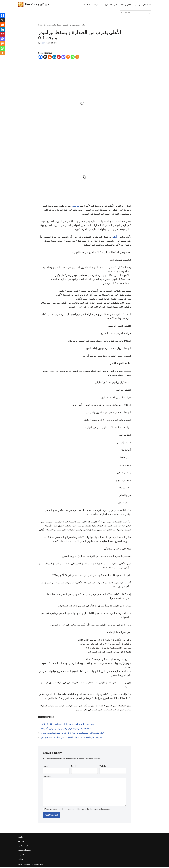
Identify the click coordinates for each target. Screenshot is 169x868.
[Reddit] (50, 57)
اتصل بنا (21, 855)
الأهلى (84, 25)
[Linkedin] (54, 57)
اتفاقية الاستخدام (24, 846)
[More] (77, 57)
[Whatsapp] (73, 57)
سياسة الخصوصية (25, 851)
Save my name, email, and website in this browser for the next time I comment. (78, 810)
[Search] (133, 13)
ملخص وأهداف (126, 5)
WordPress (39, 865)
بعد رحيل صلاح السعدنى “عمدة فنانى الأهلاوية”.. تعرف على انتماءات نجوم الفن (71, 738)
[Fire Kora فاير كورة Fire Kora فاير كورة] (33, 5)
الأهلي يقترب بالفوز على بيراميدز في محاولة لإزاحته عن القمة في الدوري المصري (72, 734)
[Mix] (68, 57)
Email (74, 767)
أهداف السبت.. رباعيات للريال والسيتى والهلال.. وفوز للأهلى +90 (66, 729)
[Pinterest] (59, 57)
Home (40, 25)
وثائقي (138, 5)
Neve (20, 865)
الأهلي (115, 237)
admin (43, 43)
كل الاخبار (147, 5)
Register (21, 842)
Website (103, 767)
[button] (89, 4)
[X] (45, 57)
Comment (48, 777)
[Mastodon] (63, 57)
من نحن (21, 859)
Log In (20, 838)
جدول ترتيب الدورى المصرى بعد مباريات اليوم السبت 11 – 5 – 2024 (67, 725)
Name (46, 767)
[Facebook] (41, 57)
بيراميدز (75, 206)
